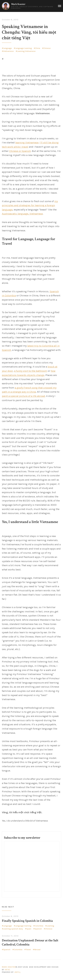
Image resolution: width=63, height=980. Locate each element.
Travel (28, 950)
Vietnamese (8, 51)
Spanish (38, 929)
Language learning (23, 926)
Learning (50, 926)
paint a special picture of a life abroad (23, 396)
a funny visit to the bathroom (31, 371)
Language (7, 48)
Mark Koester (18, 4)
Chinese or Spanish (20, 151)
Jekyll (17, 972)
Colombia (39, 926)
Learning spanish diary (13, 929)
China (38, 48)
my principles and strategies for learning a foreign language (30, 205)
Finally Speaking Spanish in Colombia (27, 921)
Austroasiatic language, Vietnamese (22, 214)
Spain (29, 929)
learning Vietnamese (27, 143)
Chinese (47, 48)
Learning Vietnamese (26, 51)
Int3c (7, 970)
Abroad (37, 950)
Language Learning (23, 48)
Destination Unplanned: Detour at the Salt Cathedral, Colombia (30, 942)
